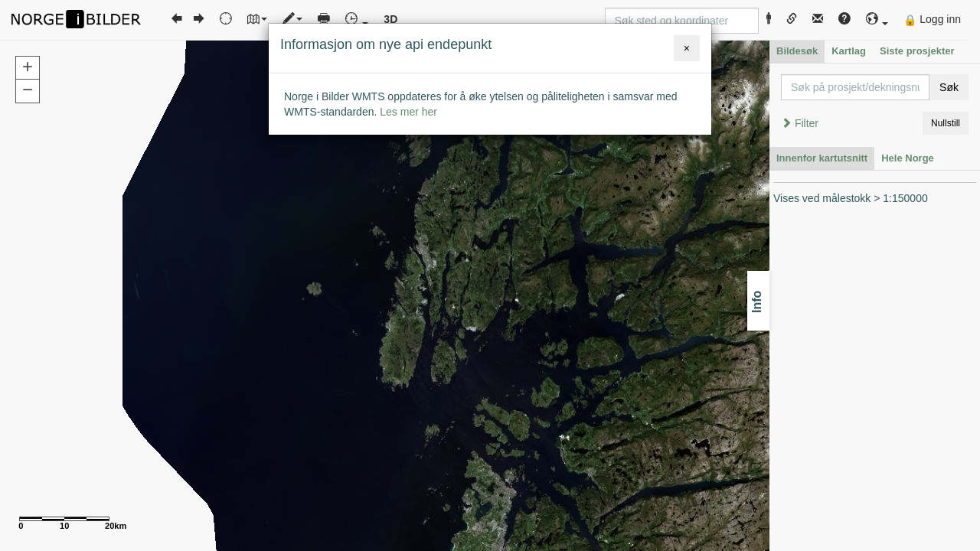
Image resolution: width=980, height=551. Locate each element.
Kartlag (849, 51)
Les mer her (408, 112)
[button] (877, 20)
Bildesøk (797, 51)
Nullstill (946, 123)
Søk (949, 87)
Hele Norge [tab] (908, 158)
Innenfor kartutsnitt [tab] (822, 158)
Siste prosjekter (917, 51)
